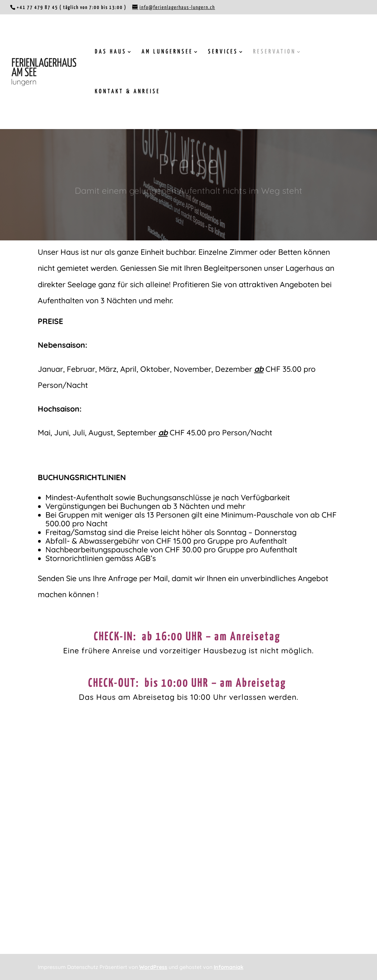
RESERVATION (274, 52)
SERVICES (223, 52)
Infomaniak (229, 967)
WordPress (153, 967)
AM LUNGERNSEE (167, 52)
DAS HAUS (111, 52)
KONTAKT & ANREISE (128, 92)
